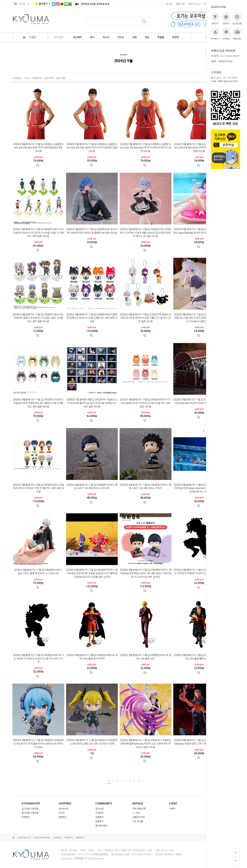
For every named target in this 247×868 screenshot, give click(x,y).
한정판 (176, 37)
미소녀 (106, 37)
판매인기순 (37, 78)
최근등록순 (17, 78)
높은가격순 (61, 78)
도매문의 (26, 817)
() (194, 4)
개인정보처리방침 (41, 838)
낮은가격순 (49, 78)
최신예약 (77, 37)
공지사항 (99, 809)
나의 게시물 (138, 821)
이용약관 (57, 838)
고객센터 (226, 34)
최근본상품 (237, 18)
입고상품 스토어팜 (30, 809)
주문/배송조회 (139, 809)
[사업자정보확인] (100, 854)
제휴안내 (80, 838)
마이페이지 (215, 34)
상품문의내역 (138, 817)
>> (138, 781)
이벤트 (172, 809)
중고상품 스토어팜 (30, 813)
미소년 (121, 37)
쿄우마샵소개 (24, 838)
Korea (21, 4)
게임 (147, 37)
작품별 (29, 37)
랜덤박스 (63, 817)
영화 (134, 37)
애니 (92, 37)
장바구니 (215, 18)
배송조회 (237, 34)
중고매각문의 (101, 826)
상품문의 (99, 817)
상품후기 (226, 18)
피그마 (62, 813)
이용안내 (69, 838)
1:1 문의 (136, 813)
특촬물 (161, 37)
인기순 (27, 78)
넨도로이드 (64, 809)
